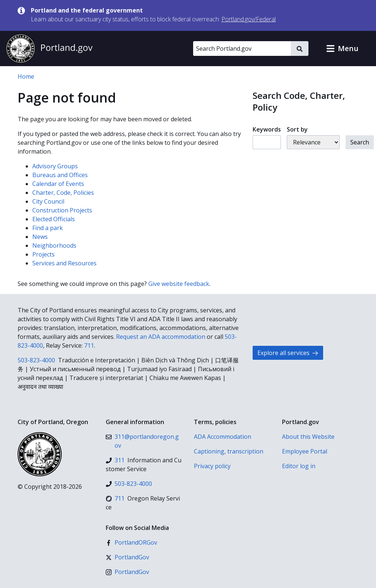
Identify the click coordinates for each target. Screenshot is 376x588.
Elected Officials (54, 219)
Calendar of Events (58, 184)
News (40, 237)
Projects (44, 254)
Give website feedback (179, 284)
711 (89, 345)
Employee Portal (305, 451)
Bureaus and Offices (60, 175)
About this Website (308, 437)
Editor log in (299, 466)
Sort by (297, 129)
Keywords (267, 129)
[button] (342, 49)
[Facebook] (131, 542)
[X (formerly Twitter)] (127, 557)
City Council (48, 201)
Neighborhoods (54, 245)
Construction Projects (62, 210)
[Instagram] (127, 572)
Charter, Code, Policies (63, 193)
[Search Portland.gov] (242, 49)
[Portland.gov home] (49, 49)
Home (26, 76)
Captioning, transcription (229, 451)
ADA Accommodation (223, 437)
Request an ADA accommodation (161, 337)
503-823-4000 (36, 360)
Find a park (48, 228)
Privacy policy (212, 466)
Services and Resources (64, 263)
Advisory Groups (55, 166)
